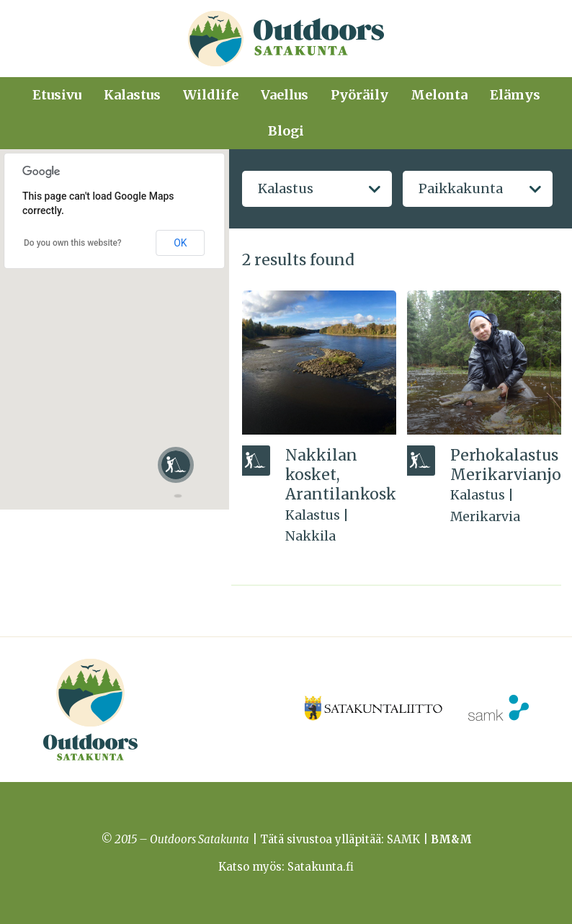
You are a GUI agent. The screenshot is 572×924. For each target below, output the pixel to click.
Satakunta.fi (321, 867)
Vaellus (285, 95)
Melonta (439, 95)
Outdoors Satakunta (286, 39)
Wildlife (211, 95)
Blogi (286, 131)
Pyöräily (359, 95)
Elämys (515, 95)
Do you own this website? (73, 243)
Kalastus (132, 95)
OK (180, 243)
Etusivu (57, 95)
